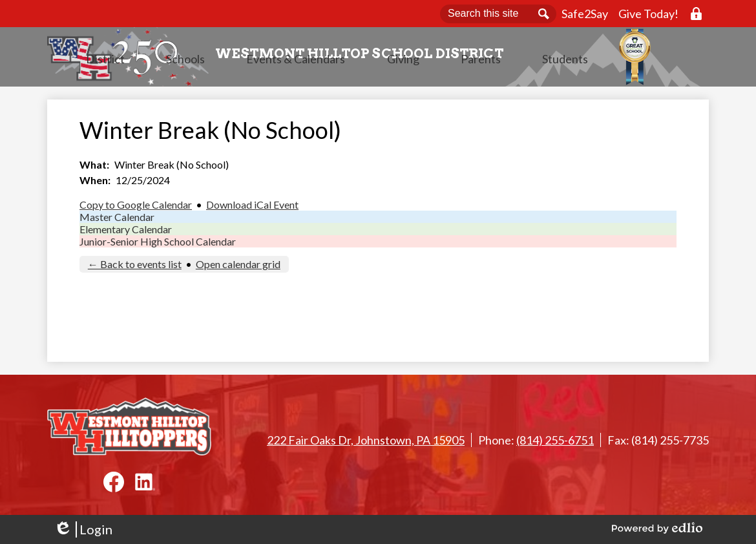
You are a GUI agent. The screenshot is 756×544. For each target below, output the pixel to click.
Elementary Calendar (126, 233)
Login (83, 529)
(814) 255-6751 (555, 440)
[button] (237, 74)
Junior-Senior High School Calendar (158, 245)
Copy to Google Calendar (136, 208)
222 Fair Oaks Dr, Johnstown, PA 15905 (366, 440)
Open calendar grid (238, 268)
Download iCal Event (252, 208)
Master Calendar (117, 221)
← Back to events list (135, 268)
